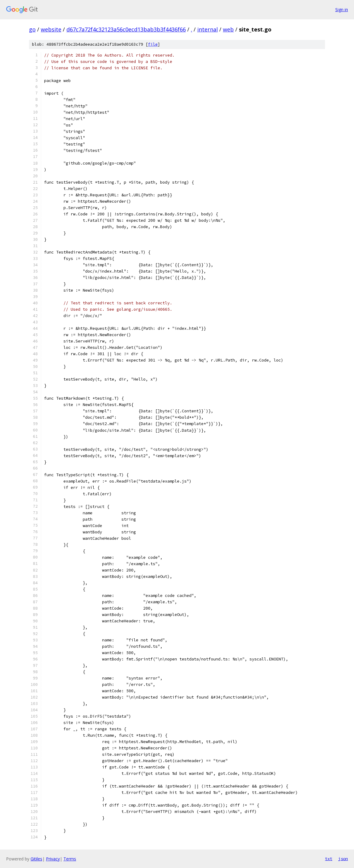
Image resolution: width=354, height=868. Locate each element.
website (51, 29)
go (32, 29)
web (228, 29)
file (153, 44)
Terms (70, 859)
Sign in (342, 10)
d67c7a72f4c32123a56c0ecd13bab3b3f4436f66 (126, 29)
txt (329, 859)
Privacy (53, 859)
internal (208, 29)
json (343, 859)
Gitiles (36, 859)
